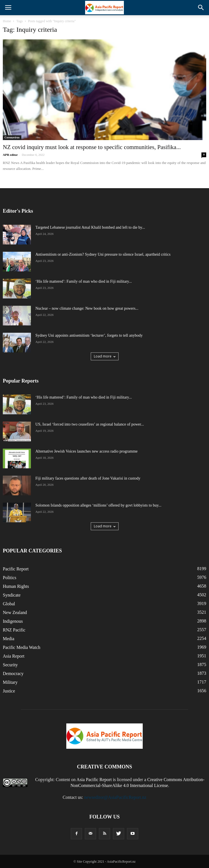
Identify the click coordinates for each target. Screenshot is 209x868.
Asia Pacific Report (94, 780)
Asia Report (14, 656)
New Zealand (15, 612)
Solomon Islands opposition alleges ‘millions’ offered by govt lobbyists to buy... (98, 505)
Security (10, 665)
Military (10, 682)
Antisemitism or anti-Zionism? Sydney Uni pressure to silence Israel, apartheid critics (103, 254)
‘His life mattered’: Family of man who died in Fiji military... (84, 281)
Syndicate (12, 595)
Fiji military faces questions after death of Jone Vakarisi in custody (88, 478)
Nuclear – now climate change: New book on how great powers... (87, 308)
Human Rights (16, 586)
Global (9, 604)
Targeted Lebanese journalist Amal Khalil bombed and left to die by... (90, 227)
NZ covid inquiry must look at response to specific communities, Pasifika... (92, 147)
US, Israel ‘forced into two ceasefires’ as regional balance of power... (90, 424)
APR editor (10, 155)
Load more (105, 356)
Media (9, 639)
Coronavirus (12, 137)
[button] (201, 8)
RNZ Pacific (14, 630)
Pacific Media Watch (21, 647)
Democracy (13, 674)
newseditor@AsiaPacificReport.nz (115, 797)
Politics (10, 578)
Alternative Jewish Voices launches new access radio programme (87, 451)
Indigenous (13, 621)
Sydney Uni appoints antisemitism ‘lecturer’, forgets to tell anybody (89, 335)
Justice (9, 691)
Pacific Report (16, 569)
